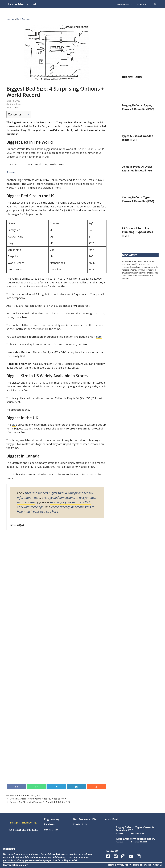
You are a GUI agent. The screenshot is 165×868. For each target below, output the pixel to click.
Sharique (119, 842)
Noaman (119, 833)
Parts (39, 795)
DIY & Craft (51, 829)
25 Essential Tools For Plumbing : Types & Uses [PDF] (137, 232)
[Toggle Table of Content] (26, 114)
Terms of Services (142, 865)
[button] (155, 4)
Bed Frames (23, 19)
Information (29, 795)
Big (14, 425)
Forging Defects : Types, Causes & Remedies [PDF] (135, 829)
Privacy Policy (124, 865)
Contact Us (80, 824)
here (99, 337)
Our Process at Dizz (85, 819)
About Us (158, 865)
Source (11, 172)
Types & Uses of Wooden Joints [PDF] (137, 839)
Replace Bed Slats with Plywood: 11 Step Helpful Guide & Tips (41, 802)
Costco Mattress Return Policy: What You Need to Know (38, 799)
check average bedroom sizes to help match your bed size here (56, 509)
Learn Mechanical (22, 4)
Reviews (144, 4)
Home (10, 19)
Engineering (125, 4)
